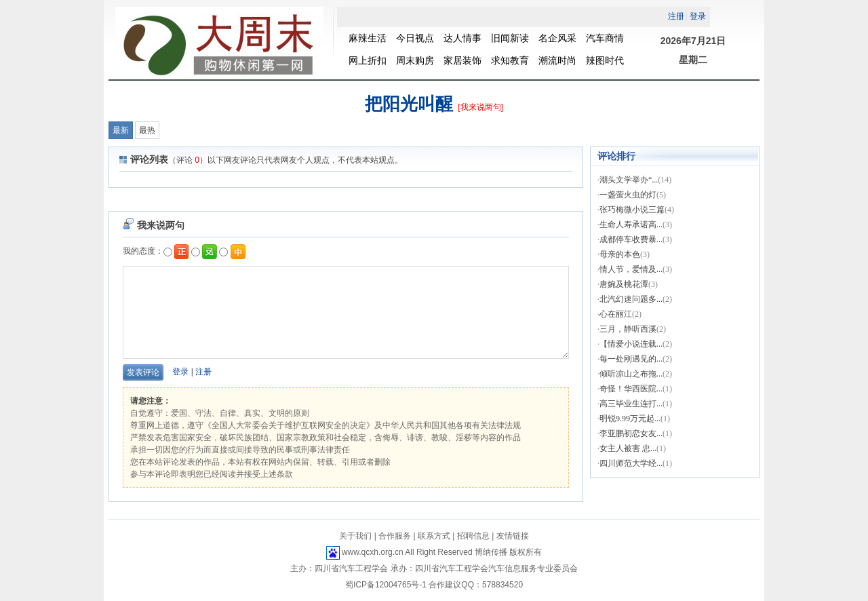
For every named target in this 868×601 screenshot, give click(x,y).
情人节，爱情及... (631, 269)
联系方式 (434, 536)
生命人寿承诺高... (631, 225)
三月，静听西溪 (628, 329)
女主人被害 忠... (628, 448)
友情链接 (513, 536)
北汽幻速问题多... (631, 299)
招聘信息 (473, 536)
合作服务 (395, 536)
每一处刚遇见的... (631, 359)
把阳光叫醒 (409, 104)
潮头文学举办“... (629, 180)
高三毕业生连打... (631, 404)
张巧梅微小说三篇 (632, 210)
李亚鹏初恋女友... (631, 433)
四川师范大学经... (631, 463)
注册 (203, 372)
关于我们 (355, 536)
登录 (180, 372)
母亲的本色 (620, 254)
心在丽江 (616, 314)
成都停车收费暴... (631, 239)
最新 (121, 130)
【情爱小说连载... (631, 344)
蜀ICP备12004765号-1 (386, 585)
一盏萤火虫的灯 (628, 195)
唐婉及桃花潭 (624, 284)
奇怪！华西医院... (631, 389)
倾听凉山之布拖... (631, 374)
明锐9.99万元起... (630, 419)
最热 (147, 130)
